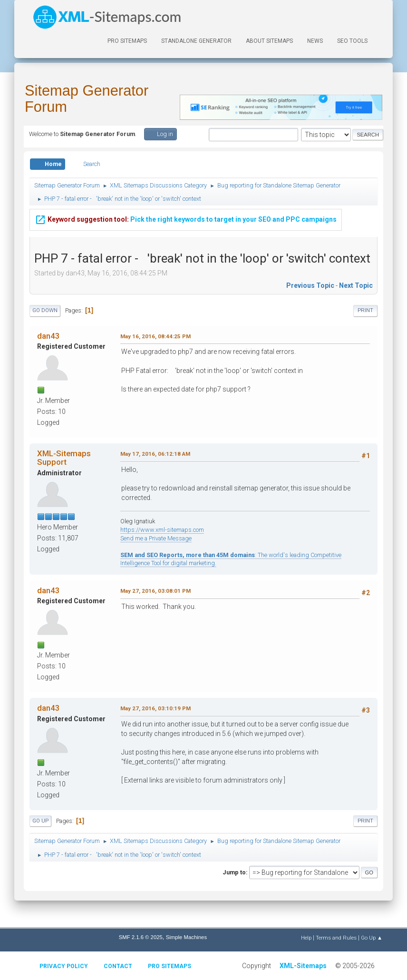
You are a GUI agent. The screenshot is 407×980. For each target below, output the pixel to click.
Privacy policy (64, 966)
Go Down (45, 310)
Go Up (40, 821)
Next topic (356, 285)
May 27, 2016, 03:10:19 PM (155, 708)
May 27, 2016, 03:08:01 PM (155, 591)
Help (306, 938)
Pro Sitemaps (170, 966)
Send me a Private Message (156, 538)
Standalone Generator (196, 41)
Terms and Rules (336, 938)
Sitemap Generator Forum (87, 99)
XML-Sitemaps (303, 966)
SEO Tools (352, 41)
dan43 (48, 336)
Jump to (234, 872)
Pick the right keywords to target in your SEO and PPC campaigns (186, 218)
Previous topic (310, 285)
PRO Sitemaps (127, 41)
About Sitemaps (269, 41)
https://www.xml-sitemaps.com (162, 530)
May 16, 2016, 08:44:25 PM (155, 336)
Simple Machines (186, 937)
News (315, 41)
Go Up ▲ (372, 938)
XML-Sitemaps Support (64, 458)
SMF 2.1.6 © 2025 (141, 937)
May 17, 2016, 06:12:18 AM (155, 454)
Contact (118, 966)
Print (365, 310)
